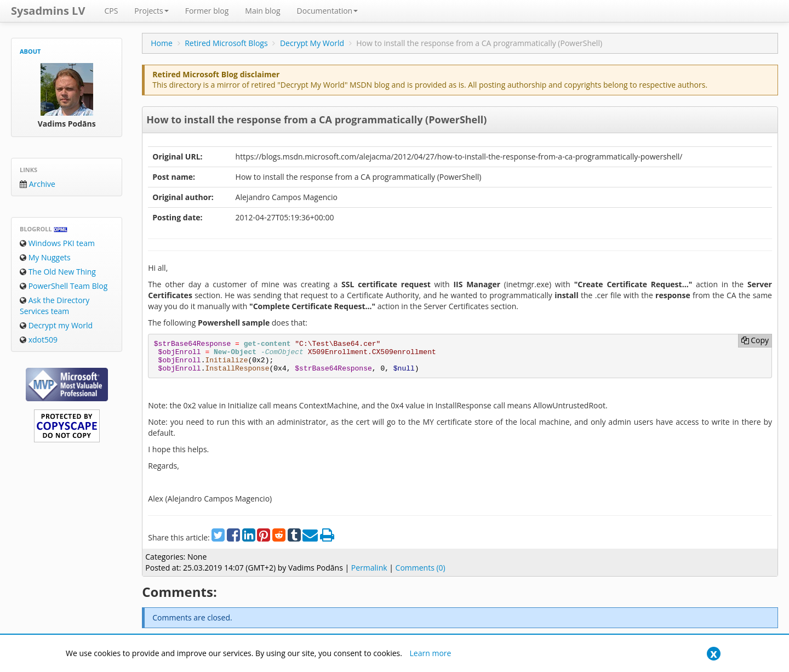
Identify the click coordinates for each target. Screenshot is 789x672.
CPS (111, 11)
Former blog (207, 11)
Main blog (262, 11)
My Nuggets (45, 257)
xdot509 (39, 340)
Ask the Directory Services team (55, 306)
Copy (755, 340)
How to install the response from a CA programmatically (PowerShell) (316, 119)
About (30, 51)
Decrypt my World (56, 325)
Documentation (328, 11)
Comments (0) (421, 568)
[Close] (714, 654)
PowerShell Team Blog (64, 286)
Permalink (369, 568)
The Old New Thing (58, 272)
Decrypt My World (312, 43)
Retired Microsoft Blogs (226, 43)
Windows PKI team (57, 243)
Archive (38, 184)
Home (162, 43)
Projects (151, 11)
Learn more (431, 653)
